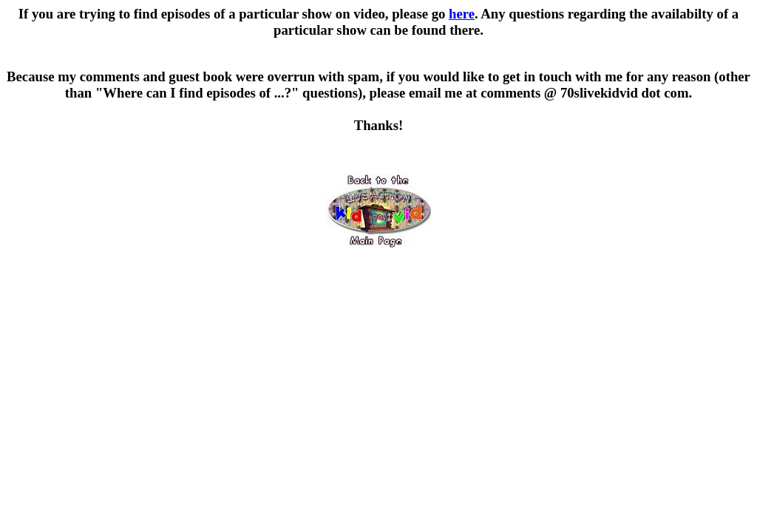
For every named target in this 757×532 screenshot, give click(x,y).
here (462, 14)
